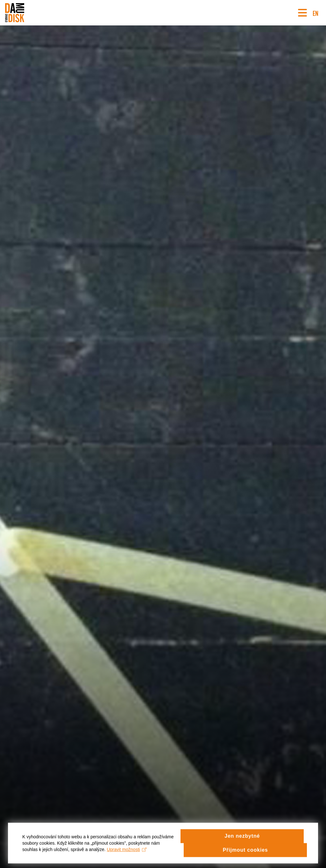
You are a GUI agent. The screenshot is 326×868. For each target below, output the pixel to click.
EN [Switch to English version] (315, 13)
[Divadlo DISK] (15, 13)
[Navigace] (302, 13)
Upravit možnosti (127, 854)
